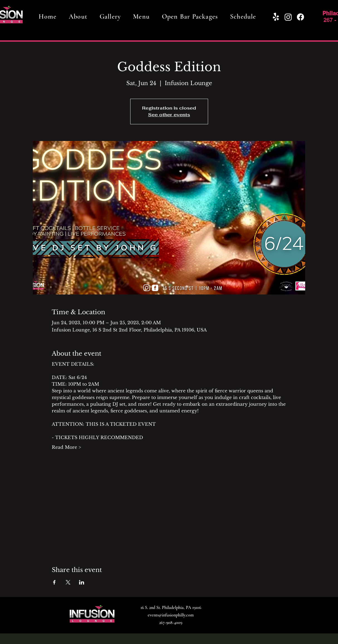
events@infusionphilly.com (171, 615)
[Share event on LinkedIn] (82, 582)
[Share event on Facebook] (54, 582)
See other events (169, 115)
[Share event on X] (68, 582)
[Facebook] (300, 17)
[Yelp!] (276, 17)
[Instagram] (288, 17)
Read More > (66, 447)
